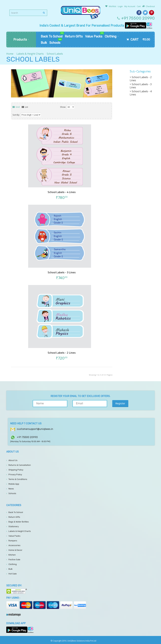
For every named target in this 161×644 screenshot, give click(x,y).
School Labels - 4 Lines (62, 192)
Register (120, 404)
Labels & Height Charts (30, 54)
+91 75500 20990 (138, 18)
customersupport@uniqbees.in (35, 429)
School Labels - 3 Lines (62, 272)
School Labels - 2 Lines (62, 353)
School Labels (55, 54)
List (25, 107)
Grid (16, 107)
